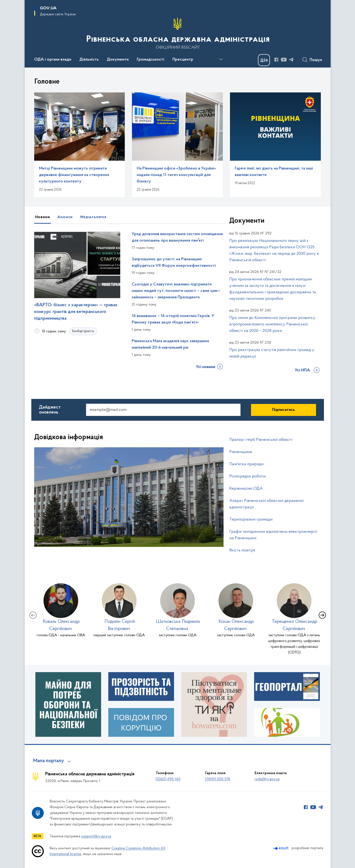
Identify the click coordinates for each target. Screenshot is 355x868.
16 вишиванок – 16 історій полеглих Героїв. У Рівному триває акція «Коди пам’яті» (173, 319)
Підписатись (284, 410)
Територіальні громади (251, 519)
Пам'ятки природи (246, 464)
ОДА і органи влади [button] (53, 60)
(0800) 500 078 (218, 779)
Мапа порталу (49, 761)
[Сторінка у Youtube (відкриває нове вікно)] (284, 60)
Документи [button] (118, 60)
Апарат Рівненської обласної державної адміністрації (266, 504)
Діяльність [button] (89, 60)
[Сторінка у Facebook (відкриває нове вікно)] (276, 60)
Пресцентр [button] (183, 60)
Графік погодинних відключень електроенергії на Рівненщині (273, 535)
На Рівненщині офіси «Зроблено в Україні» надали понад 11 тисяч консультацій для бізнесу (176, 175)
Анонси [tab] (65, 217)
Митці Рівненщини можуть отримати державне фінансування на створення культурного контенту (74, 175)
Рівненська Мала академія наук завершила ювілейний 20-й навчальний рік (170, 344)
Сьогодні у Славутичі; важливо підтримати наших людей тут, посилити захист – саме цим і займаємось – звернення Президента (176, 291)
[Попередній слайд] (33, 615)
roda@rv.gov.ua (267, 779)
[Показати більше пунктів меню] (221, 59)
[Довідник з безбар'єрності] (287, 722)
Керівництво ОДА (246, 489)
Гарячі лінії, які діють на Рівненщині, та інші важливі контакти (274, 172)
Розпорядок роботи (247, 476)
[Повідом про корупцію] (141, 722)
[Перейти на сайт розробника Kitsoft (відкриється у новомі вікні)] (281, 848)
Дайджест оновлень (50, 410)
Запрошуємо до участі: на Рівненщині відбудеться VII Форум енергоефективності (174, 263)
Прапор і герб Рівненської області (261, 440)
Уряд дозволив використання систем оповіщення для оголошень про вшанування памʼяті (177, 237)
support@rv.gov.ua (96, 836)
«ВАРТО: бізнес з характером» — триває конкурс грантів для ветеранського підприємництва (76, 312)
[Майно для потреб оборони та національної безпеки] (68, 704)
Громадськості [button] (150, 60)
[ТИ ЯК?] (214, 704)
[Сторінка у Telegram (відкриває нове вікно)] (291, 60)
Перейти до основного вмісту (3, 3)
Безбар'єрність (83, 331)
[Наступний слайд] (322, 615)
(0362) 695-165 (168, 779)
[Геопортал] (287, 686)
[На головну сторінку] (177, 33)
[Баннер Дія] (264, 60)
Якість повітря (242, 550)
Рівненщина (241, 452)
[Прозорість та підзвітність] (141, 686)
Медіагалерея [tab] (93, 217)
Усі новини (206, 367)
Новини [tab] (43, 217)
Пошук (316, 60)
